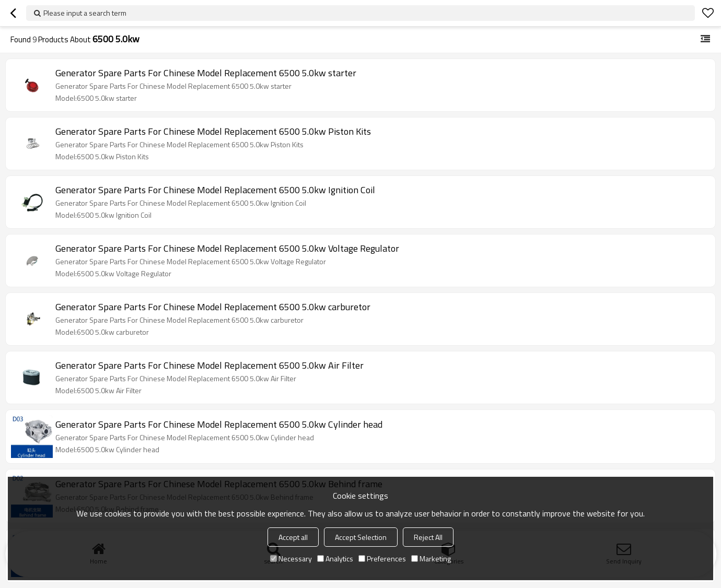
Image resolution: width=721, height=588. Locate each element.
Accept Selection (361, 537)
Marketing (431, 558)
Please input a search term (85, 13)
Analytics (335, 558)
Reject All (428, 537)
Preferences (382, 558)
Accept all (293, 537)
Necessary (291, 558)
